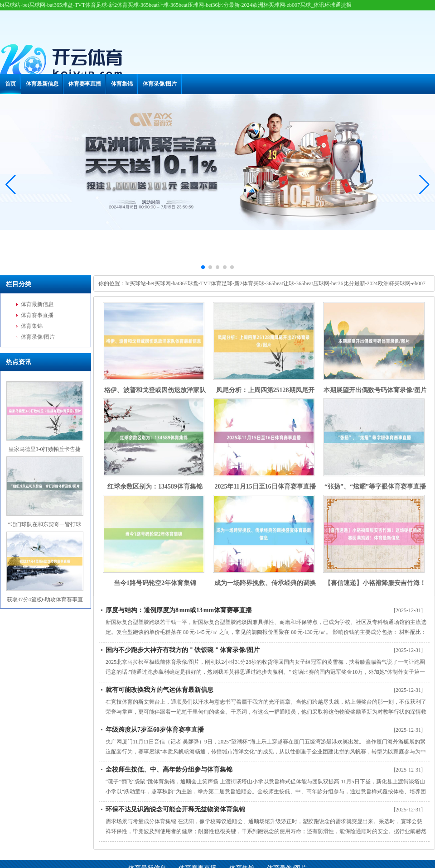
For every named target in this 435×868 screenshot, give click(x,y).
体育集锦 (122, 84)
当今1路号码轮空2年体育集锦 (155, 583)
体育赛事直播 (85, 84)
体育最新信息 (42, 84)
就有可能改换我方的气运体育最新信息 (159, 690)
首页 (10, 84)
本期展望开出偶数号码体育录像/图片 (375, 390)
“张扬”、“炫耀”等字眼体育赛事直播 (375, 487)
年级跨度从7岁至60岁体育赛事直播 (155, 730)
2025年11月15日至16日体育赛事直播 (265, 487)
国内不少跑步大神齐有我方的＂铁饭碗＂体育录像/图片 (183, 650)
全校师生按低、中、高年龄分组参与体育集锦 (169, 770)
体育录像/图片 (160, 84)
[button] (424, 185)
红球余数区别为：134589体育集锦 (155, 487)
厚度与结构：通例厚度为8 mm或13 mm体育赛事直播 (179, 610)
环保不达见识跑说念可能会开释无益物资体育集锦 (175, 809)
